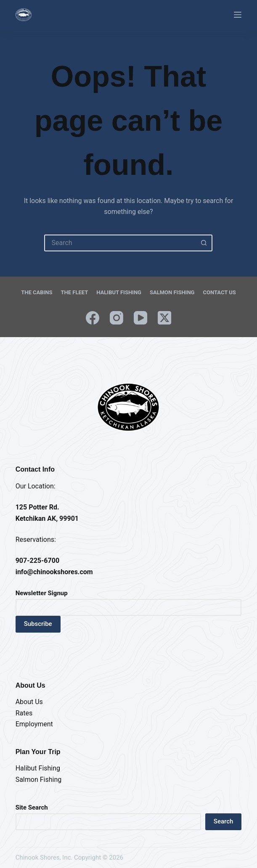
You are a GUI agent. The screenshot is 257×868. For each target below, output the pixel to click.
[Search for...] (120, 243)
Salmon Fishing (172, 292)
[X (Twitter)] (164, 318)
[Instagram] (117, 318)
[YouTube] (140, 318)
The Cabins (37, 292)
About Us (29, 702)
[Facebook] (93, 318)
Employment (34, 724)
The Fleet (75, 292)
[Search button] (204, 243)
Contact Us (219, 292)
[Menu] (238, 15)
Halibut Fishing (119, 292)
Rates (24, 713)
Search (224, 821)
